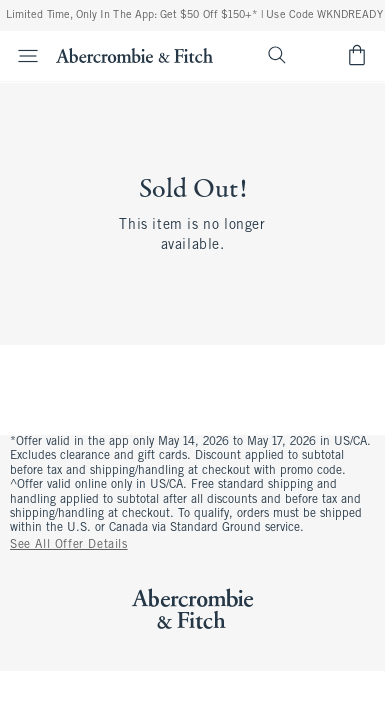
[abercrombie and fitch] (134, 55)
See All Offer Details (69, 545)
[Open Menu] (22, 56)
